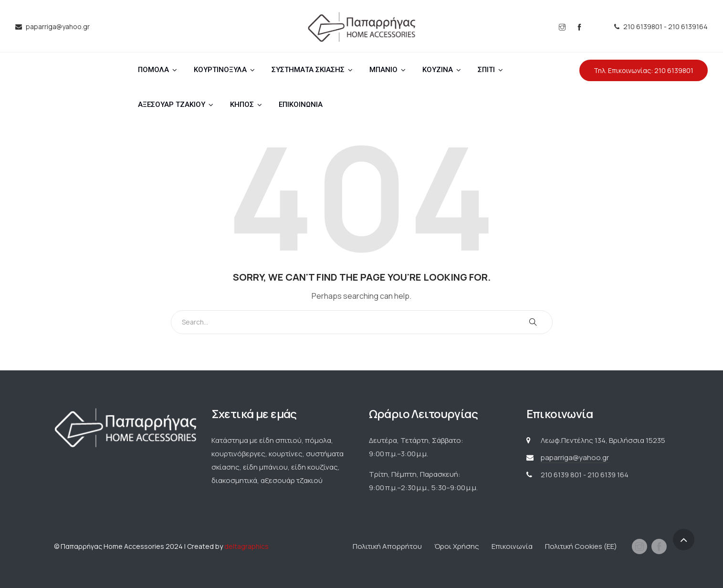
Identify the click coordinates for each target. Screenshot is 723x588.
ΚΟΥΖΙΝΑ (438, 70)
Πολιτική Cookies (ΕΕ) (581, 546)
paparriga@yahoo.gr (575, 457)
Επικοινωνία (512, 546)
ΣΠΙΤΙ (486, 70)
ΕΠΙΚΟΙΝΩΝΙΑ (301, 105)
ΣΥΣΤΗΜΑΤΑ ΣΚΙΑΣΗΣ (308, 70)
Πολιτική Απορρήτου (387, 546)
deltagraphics (246, 546)
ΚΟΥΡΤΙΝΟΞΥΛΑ (220, 70)
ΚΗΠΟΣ (242, 105)
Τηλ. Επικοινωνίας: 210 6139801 (644, 70)
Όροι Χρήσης (457, 546)
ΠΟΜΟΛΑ (153, 70)
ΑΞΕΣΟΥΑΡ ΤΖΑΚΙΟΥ (172, 105)
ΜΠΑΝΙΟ (383, 70)
